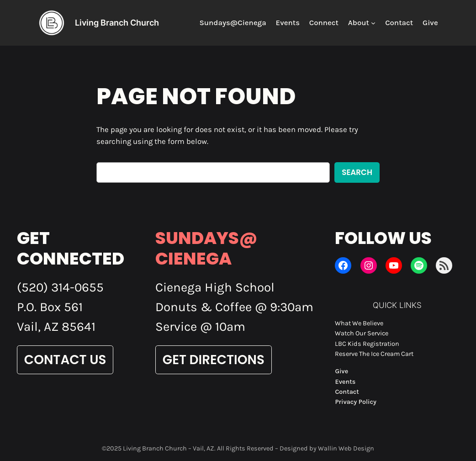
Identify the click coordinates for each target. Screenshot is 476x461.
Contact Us (65, 360)
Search (357, 172)
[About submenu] (373, 23)
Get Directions (214, 360)
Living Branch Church (117, 23)
